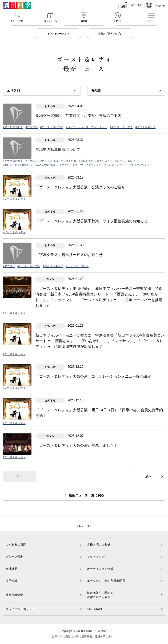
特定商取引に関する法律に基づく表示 (100, 595)
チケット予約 (17, 21)
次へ (149, 476)
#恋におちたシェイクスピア (96, 161)
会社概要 (11, 569)
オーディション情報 (100, 569)
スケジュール (50, 21)
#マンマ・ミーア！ (121, 127)
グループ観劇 (14, 556)
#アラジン (32, 127)
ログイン (118, 21)
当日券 (84, 21)
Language (160, 5)
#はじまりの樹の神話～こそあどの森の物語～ (30, 165)
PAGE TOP (84, 526)
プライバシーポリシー (20, 609)
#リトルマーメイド (77, 266)
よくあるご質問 (16, 544)
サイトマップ (96, 556)
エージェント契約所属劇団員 (106, 581)
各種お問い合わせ (99, 544)
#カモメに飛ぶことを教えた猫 (58, 161)
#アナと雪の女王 (13, 127)
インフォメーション (58, 34)
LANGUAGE (95, 609)
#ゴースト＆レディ (52, 127)
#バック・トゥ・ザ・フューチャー (87, 127)
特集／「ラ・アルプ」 (110, 34)
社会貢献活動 (14, 595)
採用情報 (11, 581)
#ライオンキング (146, 127)
